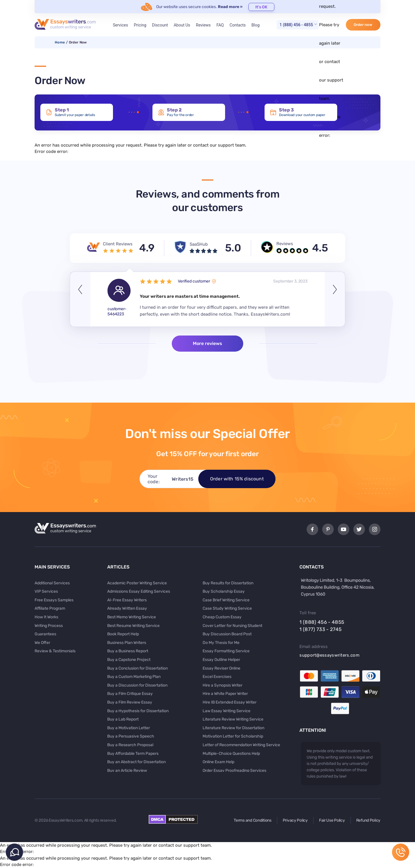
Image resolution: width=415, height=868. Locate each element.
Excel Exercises (217, 677)
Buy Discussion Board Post (227, 634)
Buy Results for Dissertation (228, 583)
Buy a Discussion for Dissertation (137, 685)
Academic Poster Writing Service (137, 583)
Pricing (140, 25)
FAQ (220, 25)
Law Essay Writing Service (227, 711)
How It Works (46, 617)
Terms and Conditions (252, 820)
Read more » (230, 7)
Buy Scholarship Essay (224, 591)
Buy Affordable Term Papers (133, 754)
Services (120, 25)
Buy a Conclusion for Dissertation (137, 668)
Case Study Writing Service (227, 608)
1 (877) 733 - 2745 (320, 629)
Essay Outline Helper (221, 660)
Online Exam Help (218, 762)
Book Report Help (123, 634)
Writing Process (49, 626)
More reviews (207, 343)
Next (335, 299)
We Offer (42, 643)
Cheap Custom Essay (222, 617)
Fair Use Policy (332, 820)
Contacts (237, 25)
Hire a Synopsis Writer (222, 685)
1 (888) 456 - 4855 (296, 25)
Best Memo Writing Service (132, 617)
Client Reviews (118, 244)
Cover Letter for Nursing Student (232, 626)
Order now (363, 25)
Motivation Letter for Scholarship (233, 736)
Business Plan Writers (127, 643)
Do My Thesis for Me (221, 643)
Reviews (203, 25)
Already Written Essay (127, 608)
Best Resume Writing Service (133, 626)
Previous (80, 299)
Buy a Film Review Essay (130, 702)
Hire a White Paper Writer (225, 694)
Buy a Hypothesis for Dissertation (138, 711)
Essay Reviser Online (221, 668)
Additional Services (52, 583)
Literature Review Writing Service (233, 719)
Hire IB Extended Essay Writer (230, 702)
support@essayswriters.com (329, 655)
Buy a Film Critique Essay (130, 694)
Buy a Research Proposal (130, 745)
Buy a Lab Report (123, 719)
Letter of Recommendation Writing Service (241, 745)
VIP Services (46, 591)
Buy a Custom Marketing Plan (134, 677)
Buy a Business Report (128, 651)
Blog (256, 25)
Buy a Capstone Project (129, 660)
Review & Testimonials (55, 651)
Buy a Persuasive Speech (131, 736)
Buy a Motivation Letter (129, 728)
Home (60, 42)
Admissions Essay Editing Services (139, 591)
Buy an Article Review (127, 771)
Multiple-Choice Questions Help (231, 754)
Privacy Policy (295, 820)
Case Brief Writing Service (226, 600)
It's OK (261, 7)
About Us (182, 25)
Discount (160, 25)
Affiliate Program (50, 608)
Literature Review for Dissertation (233, 728)
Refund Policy (368, 820)
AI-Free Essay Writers (127, 600)
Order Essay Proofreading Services (234, 771)
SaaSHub (199, 244)
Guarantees (45, 634)
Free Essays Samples (54, 600)
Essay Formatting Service (226, 651)
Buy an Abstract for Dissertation (136, 762)
